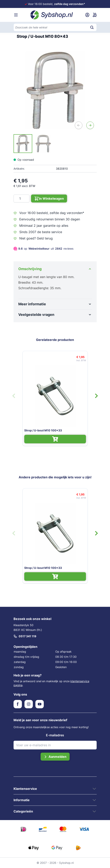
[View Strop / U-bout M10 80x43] (23, 144)
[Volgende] (90, 125)
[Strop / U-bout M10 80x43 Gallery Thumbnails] (33, 144)
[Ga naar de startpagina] (52, 15)
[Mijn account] (87, 15)
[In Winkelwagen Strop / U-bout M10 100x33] (55, 439)
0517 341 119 (25, 636)
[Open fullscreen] (55, 90)
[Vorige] (79, 125)
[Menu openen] (16, 15)
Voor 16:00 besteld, (56, 4)
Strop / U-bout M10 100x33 (43, 430)
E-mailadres (55, 735)
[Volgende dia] (96, 396)
